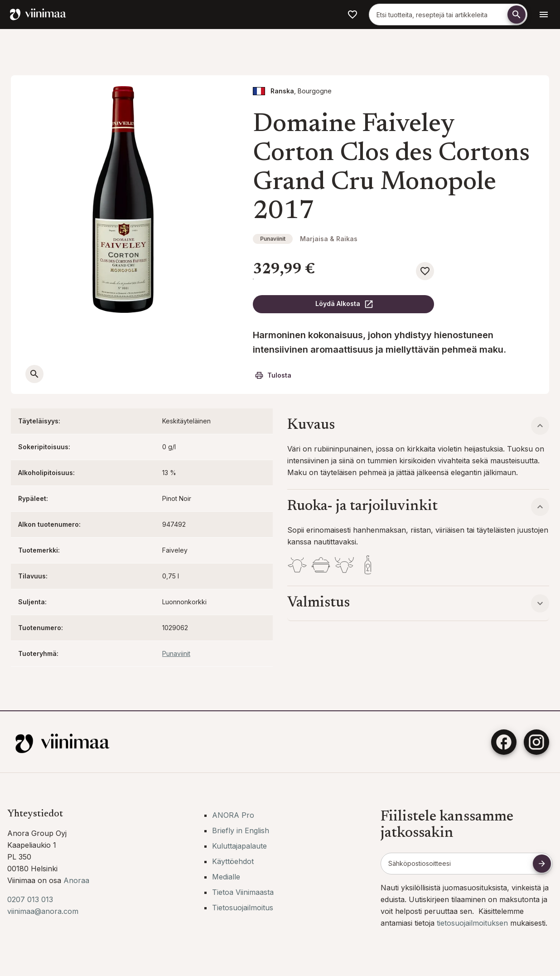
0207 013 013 (30, 899)
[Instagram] (536, 742)
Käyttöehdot (233, 861)
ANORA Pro (233, 815)
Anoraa (76, 880)
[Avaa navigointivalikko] (544, 15)
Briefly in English (241, 830)
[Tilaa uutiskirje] (542, 864)
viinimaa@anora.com (43, 911)
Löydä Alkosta (345, 304)
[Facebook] (504, 742)
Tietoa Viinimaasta (243, 892)
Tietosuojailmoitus (243, 908)
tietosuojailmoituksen (473, 923)
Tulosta (273, 375)
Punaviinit (273, 239)
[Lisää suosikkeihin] (425, 271)
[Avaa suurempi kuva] (34, 374)
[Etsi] (517, 15)
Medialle (226, 877)
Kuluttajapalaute (239, 846)
